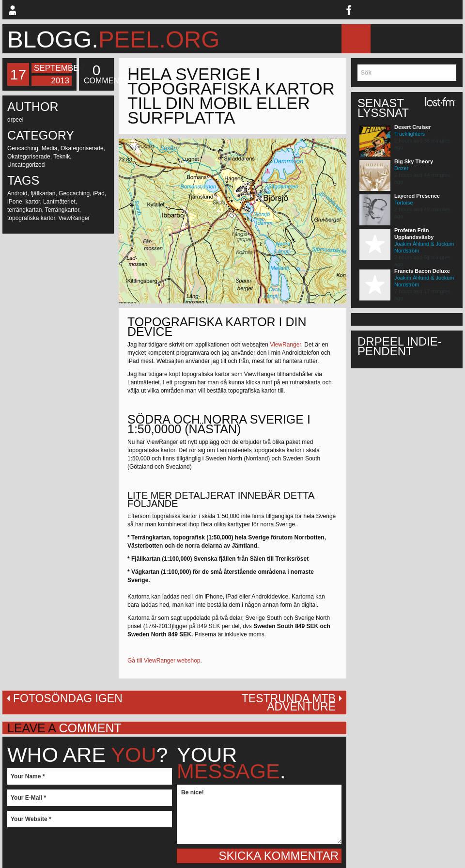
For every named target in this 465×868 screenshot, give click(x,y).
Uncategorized (26, 165)
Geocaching (23, 148)
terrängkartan (24, 210)
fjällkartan (43, 193)
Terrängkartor (62, 210)
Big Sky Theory (414, 161)
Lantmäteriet (59, 202)
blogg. (113, 39)
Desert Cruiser (413, 127)
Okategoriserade (82, 148)
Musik (448, 39)
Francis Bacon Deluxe (422, 271)
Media (50, 148)
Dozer (401, 168)
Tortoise (404, 203)
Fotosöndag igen (68, 698)
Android (17, 193)
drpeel (15, 120)
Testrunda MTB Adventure (289, 702)
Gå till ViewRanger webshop (164, 661)
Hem (354, 39)
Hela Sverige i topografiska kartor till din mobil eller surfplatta (231, 96)
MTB (415, 39)
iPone (15, 202)
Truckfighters (410, 134)
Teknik (62, 157)
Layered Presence (417, 196)
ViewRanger (74, 218)
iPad (99, 193)
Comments (96, 74)
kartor (32, 202)
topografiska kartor (31, 218)
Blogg (386, 39)
